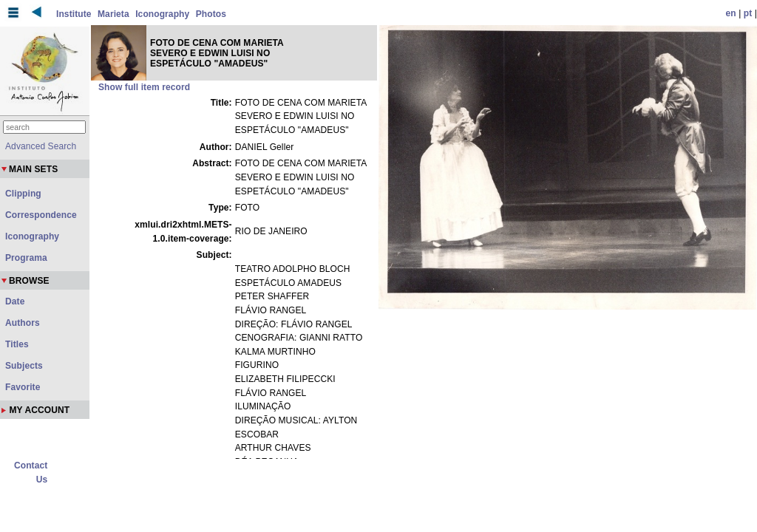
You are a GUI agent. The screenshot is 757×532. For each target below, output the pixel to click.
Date (15, 301)
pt (748, 13)
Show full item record (144, 87)
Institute (74, 14)
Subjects (24, 366)
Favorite (23, 387)
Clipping (23, 194)
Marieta (113, 14)
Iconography (162, 14)
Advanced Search (41, 146)
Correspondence (41, 215)
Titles (17, 344)
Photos (211, 14)
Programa (26, 258)
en (731, 13)
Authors (23, 323)
